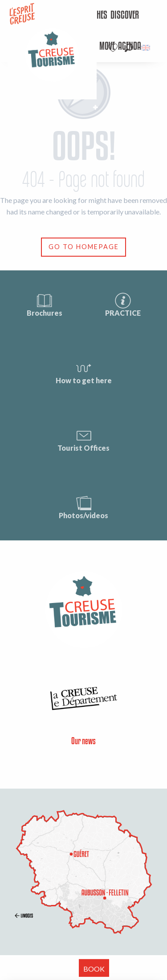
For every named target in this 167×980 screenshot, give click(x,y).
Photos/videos (83, 507)
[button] (129, 48)
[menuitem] (125, 16)
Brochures (45, 304)
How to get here (84, 372)
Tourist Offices (83, 439)
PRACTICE (123, 304)
